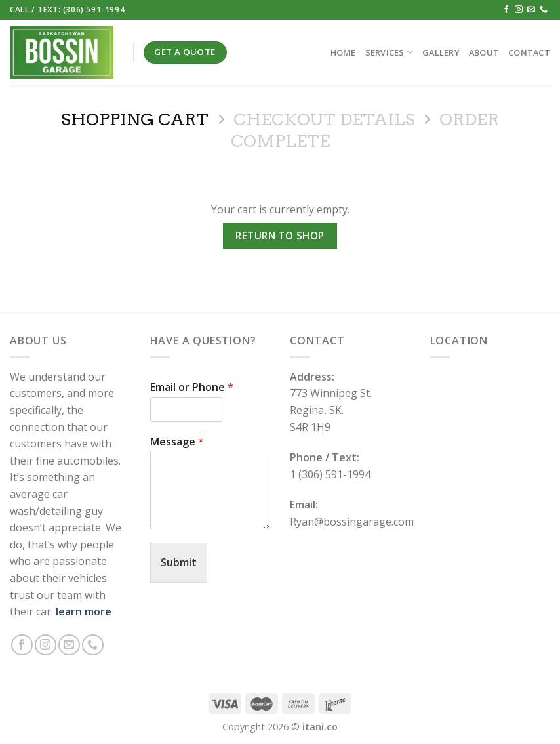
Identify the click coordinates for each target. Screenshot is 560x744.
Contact (529, 52)
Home (343, 52)
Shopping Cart (135, 119)
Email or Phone (192, 387)
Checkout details (324, 119)
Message (177, 442)
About (484, 52)
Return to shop (280, 236)
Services (390, 52)
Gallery (441, 52)
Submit (179, 562)
